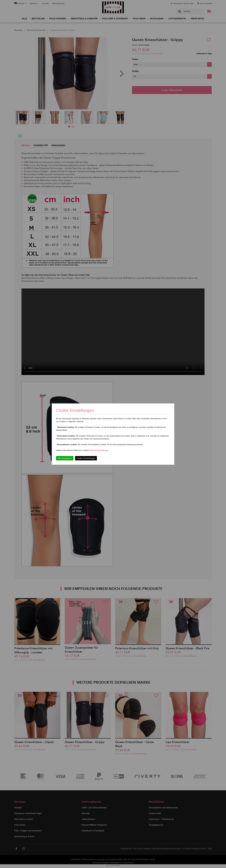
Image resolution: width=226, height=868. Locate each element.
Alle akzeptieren (65, 458)
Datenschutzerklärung (99, 450)
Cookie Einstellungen (86, 458)
